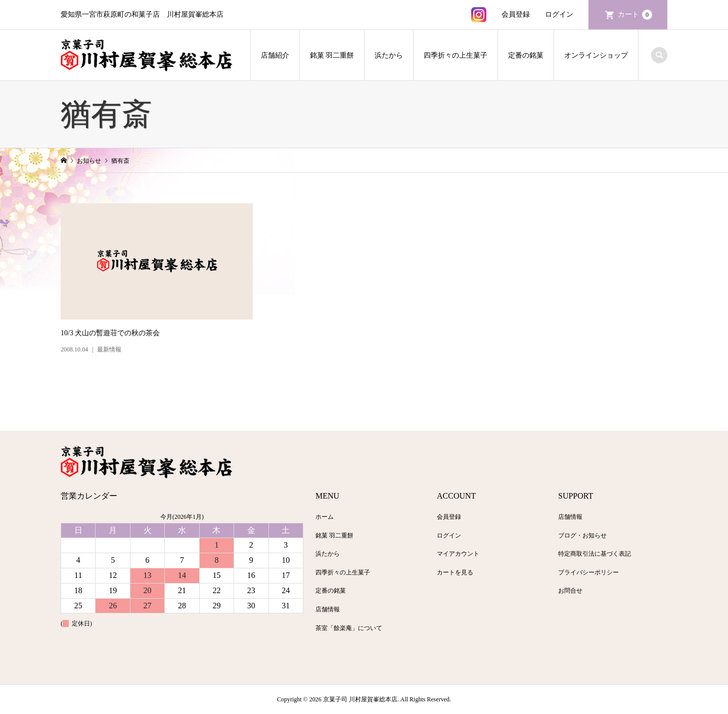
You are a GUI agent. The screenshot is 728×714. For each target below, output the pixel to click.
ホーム (325, 517)
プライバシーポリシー (588, 572)
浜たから (389, 55)
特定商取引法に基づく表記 (595, 554)
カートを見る (455, 572)
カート (635, 15)
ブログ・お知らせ (582, 535)
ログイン (559, 14)
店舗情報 (328, 609)
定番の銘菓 (526, 55)
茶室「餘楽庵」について (349, 628)
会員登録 (516, 14)
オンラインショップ (596, 55)
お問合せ (570, 591)
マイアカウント (458, 554)
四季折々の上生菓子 (456, 55)
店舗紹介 (275, 55)
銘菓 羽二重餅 (332, 55)
